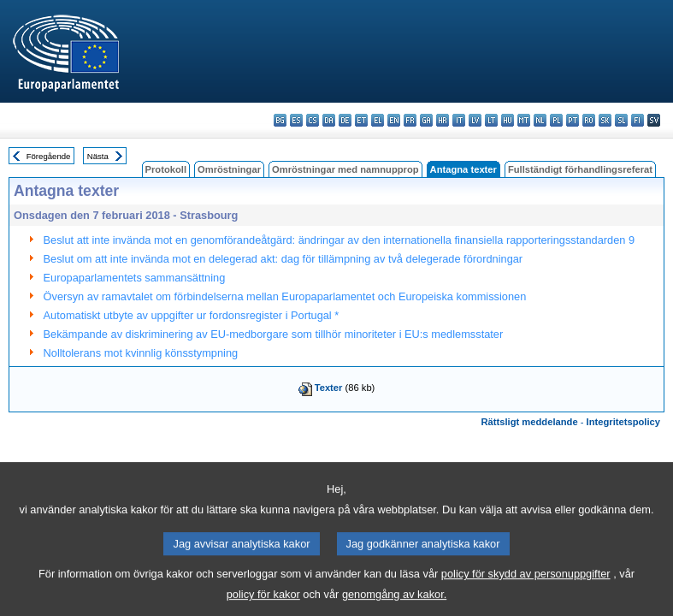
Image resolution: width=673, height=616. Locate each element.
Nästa (98, 156)
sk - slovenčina (605, 120)
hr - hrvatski (443, 120)
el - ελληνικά (378, 120)
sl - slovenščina (621, 120)
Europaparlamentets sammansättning (135, 278)
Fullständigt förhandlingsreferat (580, 169)
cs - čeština (313, 120)
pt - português (573, 120)
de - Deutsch (345, 120)
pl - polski (556, 120)
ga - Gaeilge (426, 120)
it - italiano (459, 120)
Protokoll (166, 169)
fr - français (410, 120)
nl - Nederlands (540, 120)
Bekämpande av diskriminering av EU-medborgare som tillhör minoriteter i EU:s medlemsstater (274, 334)
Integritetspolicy (623, 422)
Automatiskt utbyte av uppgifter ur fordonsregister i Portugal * (192, 315)
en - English (394, 120)
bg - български (280, 120)
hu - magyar (508, 120)
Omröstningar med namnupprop (345, 169)
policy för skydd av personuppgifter (526, 586)
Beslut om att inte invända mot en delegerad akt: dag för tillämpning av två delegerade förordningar (283, 259)
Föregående (49, 156)
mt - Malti (524, 120)
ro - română (589, 120)
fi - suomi (638, 120)
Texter (329, 388)
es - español (296, 120)
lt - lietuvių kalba (491, 120)
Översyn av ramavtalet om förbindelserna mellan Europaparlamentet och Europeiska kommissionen (285, 296)
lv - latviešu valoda (475, 120)
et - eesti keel (361, 120)
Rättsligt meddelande (529, 422)
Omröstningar (229, 169)
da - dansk (329, 120)
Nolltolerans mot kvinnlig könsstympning (141, 353)
